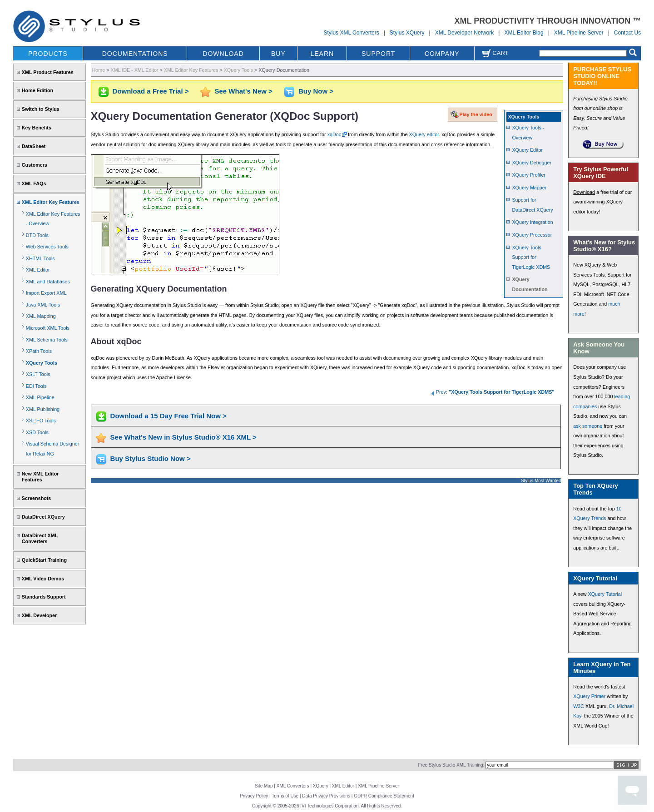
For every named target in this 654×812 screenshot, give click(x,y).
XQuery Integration (532, 222)
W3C (579, 706)
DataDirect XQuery (43, 517)
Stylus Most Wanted (541, 481)
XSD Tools (37, 432)
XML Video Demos (43, 579)
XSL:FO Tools (41, 421)
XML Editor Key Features (51, 202)
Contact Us (627, 33)
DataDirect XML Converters (40, 538)
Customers (35, 165)
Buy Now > (316, 91)
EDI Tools (36, 386)
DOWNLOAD (223, 54)
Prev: (492, 392)
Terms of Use (285, 796)
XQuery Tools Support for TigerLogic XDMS (531, 257)
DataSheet (34, 146)
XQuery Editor (527, 150)
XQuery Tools (42, 363)
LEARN (322, 54)
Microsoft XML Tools (48, 328)
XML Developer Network (465, 33)
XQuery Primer (589, 696)
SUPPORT (378, 54)
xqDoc (334, 134)
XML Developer (39, 615)
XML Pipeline (40, 397)
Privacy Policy (254, 796)
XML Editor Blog (524, 33)
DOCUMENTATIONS (135, 54)
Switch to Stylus (41, 109)
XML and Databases (48, 282)
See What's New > (244, 91)
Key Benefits (37, 128)
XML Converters (293, 786)
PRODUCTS (48, 54)
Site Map (264, 786)
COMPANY (442, 54)
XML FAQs (34, 183)
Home (99, 70)
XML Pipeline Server (579, 33)
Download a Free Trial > (151, 91)
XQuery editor (424, 134)
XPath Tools (39, 351)
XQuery (321, 786)
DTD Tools (37, 235)
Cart (495, 53)
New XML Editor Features (40, 477)
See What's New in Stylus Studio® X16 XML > (183, 437)
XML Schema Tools (47, 340)
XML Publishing (43, 409)
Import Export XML (46, 293)
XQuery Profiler (528, 175)
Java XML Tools (43, 305)
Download (584, 192)
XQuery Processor (532, 235)
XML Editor (38, 270)
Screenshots (37, 498)
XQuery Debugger (532, 163)
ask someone (588, 426)
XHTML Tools (40, 258)
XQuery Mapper (529, 188)
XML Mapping (41, 316)
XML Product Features (48, 72)
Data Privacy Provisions (326, 796)
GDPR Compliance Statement (384, 796)
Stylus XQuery (407, 33)
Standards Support (44, 597)
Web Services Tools (47, 247)
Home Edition (37, 90)
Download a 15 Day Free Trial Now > (168, 416)
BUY (278, 54)
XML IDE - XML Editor (135, 70)
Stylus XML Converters (351, 33)
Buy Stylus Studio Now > (151, 458)
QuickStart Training (44, 560)
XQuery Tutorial (605, 594)
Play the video (476, 114)
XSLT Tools (38, 374)
